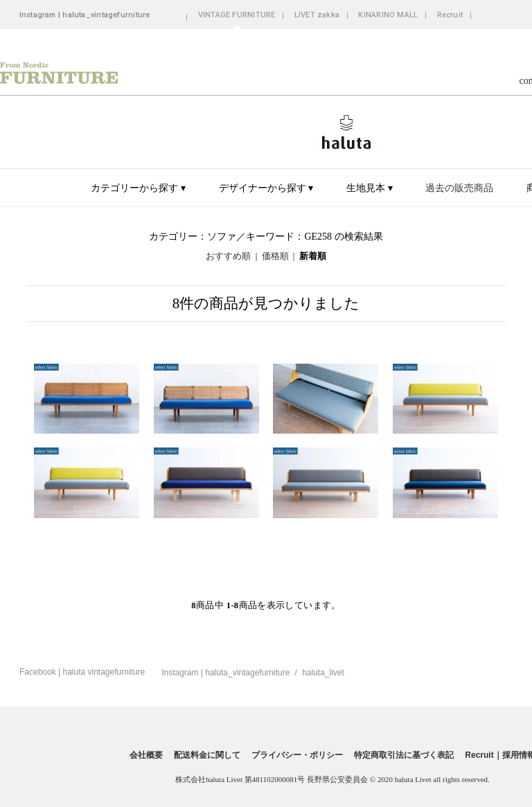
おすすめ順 (228, 256)
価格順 (275, 256)
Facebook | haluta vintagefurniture (82, 672)
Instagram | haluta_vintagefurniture (85, 15)
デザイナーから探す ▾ (266, 188)
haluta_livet (323, 673)
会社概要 (146, 755)
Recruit (450, 15)
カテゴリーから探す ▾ (138, 188)
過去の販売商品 (459, 188)
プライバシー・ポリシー (297, 755)
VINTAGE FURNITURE (237, 15)
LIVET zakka (317, 15)
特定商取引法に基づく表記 (404, 755)
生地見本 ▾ (370, 188)
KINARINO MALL (388, 15)
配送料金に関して (207, 755)
